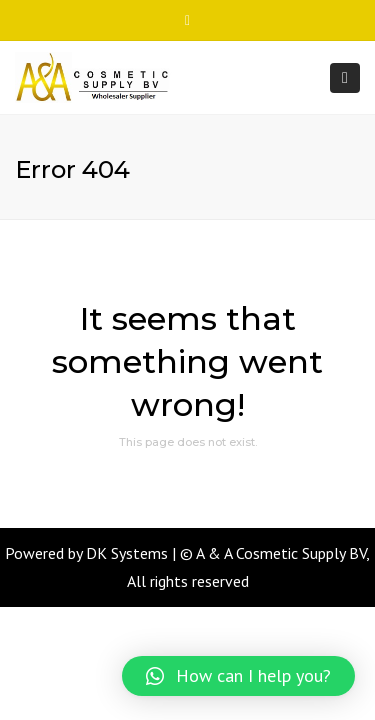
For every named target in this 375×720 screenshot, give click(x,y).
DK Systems (127, 553)
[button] (238, 676)
